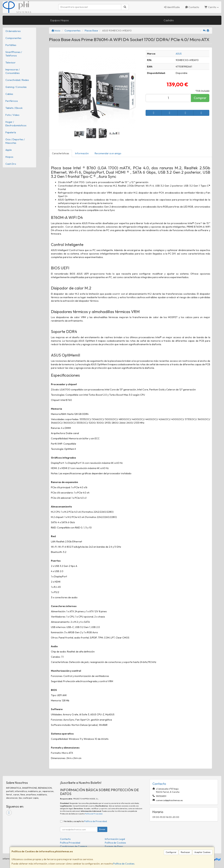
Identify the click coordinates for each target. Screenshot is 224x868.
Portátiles (11, 45)
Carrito (211, 7)
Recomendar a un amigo (108, 153)
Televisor (10, 63)
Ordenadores (13, 31)
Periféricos (12, 101)
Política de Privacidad (94, 814)
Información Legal (115, 839)
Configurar (171, 852)
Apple (9, 150)
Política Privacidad (70, 843)
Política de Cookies (124, 864)
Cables (9, 94)
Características (61, 153)
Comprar (200, 98)
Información (82, 153)
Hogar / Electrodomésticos (16, 124)
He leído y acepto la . (85, 821)
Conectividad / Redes (17, 80)
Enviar (102, 829)
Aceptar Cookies (202, 852)
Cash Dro (11, 164)
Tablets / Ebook (14, 108)
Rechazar (185, 852)
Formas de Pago (114, 846)
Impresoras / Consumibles (13, 71)
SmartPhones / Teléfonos (14, 54)
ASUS (179, 54)
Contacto (192, 7)
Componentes (13, 38)
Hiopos (9, 157)
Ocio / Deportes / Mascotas (15, 141)
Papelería (11, 132)
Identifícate (172, 7)
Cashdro (169, 20)
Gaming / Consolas (16, 87)
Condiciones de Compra (73, 846)
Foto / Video (12, 115)
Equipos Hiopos (59, 20)
